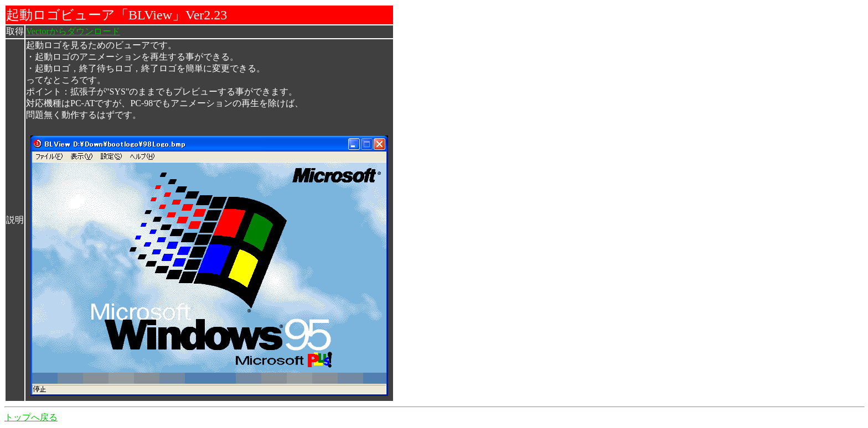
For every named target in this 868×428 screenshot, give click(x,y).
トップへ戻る (31, 417)
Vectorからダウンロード (73, 31)
